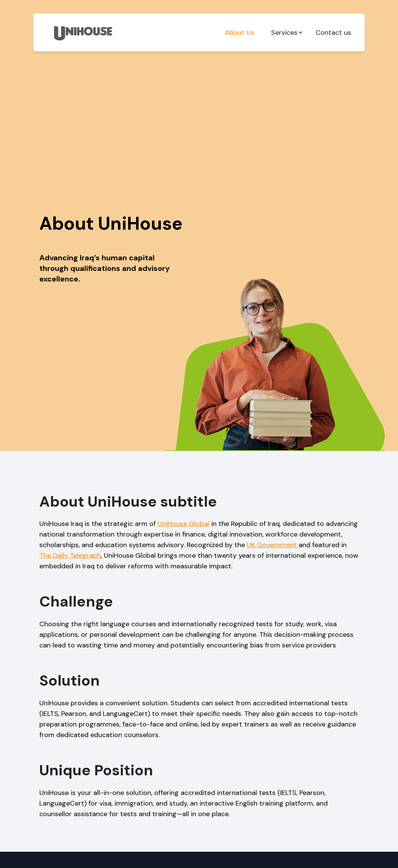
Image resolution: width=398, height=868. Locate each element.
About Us (240, 33)
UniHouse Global (184, 524)
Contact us (333, 33)
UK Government (273, 545)
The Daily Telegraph (70, 555)
